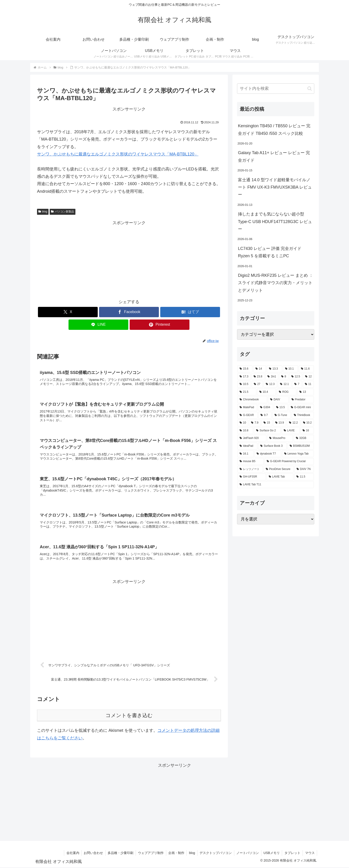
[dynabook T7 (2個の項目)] (268, 454)
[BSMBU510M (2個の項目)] (301, 446)
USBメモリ (271, 854)
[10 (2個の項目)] (243, 423)
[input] (276, 89)
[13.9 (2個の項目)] (280, 423)
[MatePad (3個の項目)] (247, 407)
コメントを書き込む (129, 716)
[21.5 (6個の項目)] (247, 392)
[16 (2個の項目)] (307, 431)
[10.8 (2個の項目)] (245, 431)
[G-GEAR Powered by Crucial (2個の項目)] (289, 461)
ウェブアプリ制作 (149, 854)
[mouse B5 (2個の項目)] (251, 461)
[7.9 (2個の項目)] (255, 423)
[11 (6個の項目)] (308, 384)
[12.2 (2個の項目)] (293, 423)
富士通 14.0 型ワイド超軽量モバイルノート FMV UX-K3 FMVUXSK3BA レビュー (275, 187)
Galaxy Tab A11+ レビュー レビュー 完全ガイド (274, 156)
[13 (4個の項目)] (306, 392)
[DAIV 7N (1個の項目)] (304, 469)
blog (43, 212)
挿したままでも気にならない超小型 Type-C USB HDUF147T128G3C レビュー (275, 222)
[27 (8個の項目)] (257, 384)
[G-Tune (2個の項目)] (282, 415)
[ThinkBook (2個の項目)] (303, 415)
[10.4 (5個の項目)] (267, 392)
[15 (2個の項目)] (267, 423)
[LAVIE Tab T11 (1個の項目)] (276, 485)
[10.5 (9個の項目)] (244, 384)
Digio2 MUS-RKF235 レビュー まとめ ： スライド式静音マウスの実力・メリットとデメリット (276, 283)
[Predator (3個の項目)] (302, 400)
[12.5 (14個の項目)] (296, 377)
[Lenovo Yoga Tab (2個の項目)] (298, 454)
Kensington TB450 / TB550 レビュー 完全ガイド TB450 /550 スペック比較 (274, 130)
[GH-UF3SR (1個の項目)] (252, 477)
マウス (310, 854)
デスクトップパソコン (215, 854)
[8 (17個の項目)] (284, 377)
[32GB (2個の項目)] (304, 438)
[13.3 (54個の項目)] (274, 369)
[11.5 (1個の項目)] (304, 477)
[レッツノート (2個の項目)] (250, 469)
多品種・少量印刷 (118, 854)
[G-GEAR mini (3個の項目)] (301, 407)
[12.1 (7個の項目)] (285, 384)
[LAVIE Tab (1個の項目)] (280, 477)
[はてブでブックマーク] (190, 312)
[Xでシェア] (68, 312)
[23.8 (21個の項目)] (258, 377)
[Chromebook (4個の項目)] (252, 400)
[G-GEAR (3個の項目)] (247, 415)
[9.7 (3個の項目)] (265, 415)
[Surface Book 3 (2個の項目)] (272, 446)
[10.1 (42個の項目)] (290, 369)
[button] (310, 89)
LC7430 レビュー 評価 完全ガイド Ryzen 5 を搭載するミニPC (270, 252)
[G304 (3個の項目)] (266, 407)
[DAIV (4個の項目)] (278, 400)
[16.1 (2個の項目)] (246, 454)
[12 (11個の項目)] (308, 377)
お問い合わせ (91, 854)
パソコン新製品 (63, 212)
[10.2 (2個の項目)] (307, 423)
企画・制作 (175, 854)
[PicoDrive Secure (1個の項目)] (279, 469)
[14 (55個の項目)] (260, 369)
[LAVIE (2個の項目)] (291, 431)
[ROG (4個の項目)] (287, 392)
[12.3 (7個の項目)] (270, 384)
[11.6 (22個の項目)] (306, 369)
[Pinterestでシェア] (160, 325)
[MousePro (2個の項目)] (280, 438)
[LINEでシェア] (98, 325)
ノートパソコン (247, 854)
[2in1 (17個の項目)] (272, 377)
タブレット (292, 854)
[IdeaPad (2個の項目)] (247, 446)
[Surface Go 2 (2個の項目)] (267, 431)
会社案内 (70, 854)
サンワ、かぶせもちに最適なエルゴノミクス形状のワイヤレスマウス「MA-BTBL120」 (118, 154)
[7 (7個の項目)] (297, 384)
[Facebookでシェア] (129, 312)
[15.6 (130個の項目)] (245, 369)
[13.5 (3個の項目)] (281, 407)
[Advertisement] (129, 259)
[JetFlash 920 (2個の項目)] (252, 438)
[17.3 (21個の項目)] (244, 377)
